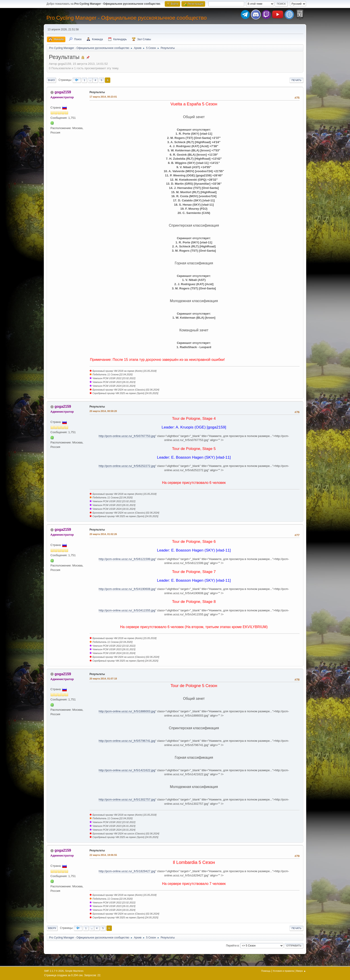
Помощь (266, 971)
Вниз (51, 80)
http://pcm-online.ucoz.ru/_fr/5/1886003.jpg (127, 711)
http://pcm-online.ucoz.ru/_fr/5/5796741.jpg (127, 741)
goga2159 (63, 92)
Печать (296, 80)
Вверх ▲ (301, 971)
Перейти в (232, 946)
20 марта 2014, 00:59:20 (103, 411)
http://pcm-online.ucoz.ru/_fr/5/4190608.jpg (127, 589)
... (90, 80)
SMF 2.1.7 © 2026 (54, 971)
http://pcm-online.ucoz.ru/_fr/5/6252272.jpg (127, 466)
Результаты (97, 92)
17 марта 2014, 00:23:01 (103, 97)
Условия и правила (283, 971)
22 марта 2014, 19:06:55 (103, 855)
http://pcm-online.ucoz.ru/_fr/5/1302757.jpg (127, 799)
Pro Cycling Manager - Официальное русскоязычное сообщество (127, 18)
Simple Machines (74, 971)
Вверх (52, 928)
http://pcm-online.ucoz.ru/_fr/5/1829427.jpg (127, 871)
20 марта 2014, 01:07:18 (103, 679)
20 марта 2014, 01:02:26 (103, 534)
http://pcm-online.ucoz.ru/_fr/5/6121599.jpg (127, 559)
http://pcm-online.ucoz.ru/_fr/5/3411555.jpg (127, 610)
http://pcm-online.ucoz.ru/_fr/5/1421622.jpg (127, 770)
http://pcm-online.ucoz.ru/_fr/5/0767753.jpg (127, 436)
